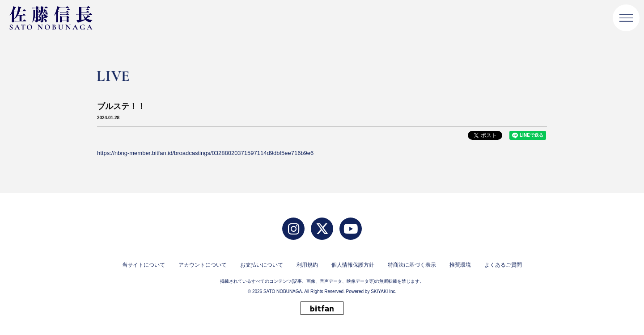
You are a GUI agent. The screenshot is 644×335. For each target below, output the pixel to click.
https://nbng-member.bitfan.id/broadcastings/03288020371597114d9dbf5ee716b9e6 (205, 153)
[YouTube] (351, 229)
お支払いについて (262, 265)
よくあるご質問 (503, 265)
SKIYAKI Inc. (383, 291)
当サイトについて (144, 265)
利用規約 (307, 265)
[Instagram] (293, 229)
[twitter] (322, 229)
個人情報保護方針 (353, 265)
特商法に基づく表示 (412, 265)
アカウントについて (203, 265)
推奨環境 (460, 265)
